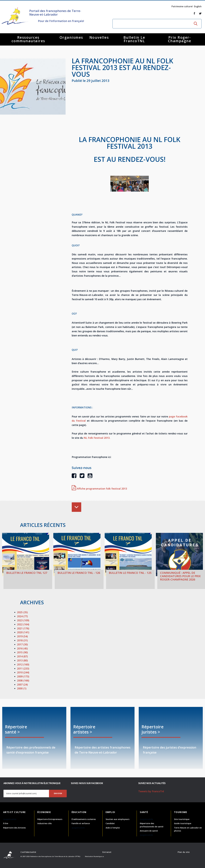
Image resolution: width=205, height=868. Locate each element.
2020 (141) (23, 632)
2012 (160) (23, 664)
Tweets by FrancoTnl (151, 791)
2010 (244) (23, 672)
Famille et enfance (81, 823)
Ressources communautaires (28, 39)
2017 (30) (22, 644)
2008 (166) (23, 680)
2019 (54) (22, 636)
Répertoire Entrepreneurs (50, 819)
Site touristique (182, 819)
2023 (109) (23, 620)
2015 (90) (22, 652)
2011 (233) (23, 668)
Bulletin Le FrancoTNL (134, 39)
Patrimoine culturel (182, 6)
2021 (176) (23, 628)
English (198, 6)
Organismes (71, 37)
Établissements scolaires (84, 819)
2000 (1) (22, 688)
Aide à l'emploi (113, 828)
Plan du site (184, 852)
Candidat (110, 823)
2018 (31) (22, 640)
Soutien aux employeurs (118, 819)
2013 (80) (22, 660)
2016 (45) (22, 648)
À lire (6, 823)
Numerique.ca (99, 856)
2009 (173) (23, 676)
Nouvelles (99, 37)
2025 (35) (22, 612)
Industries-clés (45, 823)
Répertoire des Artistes (14, 828)
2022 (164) (23, 624)
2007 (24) (22, 684)
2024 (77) (22, 616)
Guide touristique (183, 823)
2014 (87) (22, 656)
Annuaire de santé (149, 831)
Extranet (107, 852)
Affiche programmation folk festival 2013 (99, 489)
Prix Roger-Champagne (180, 39)
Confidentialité (28, 852)
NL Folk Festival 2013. (97, 438)
